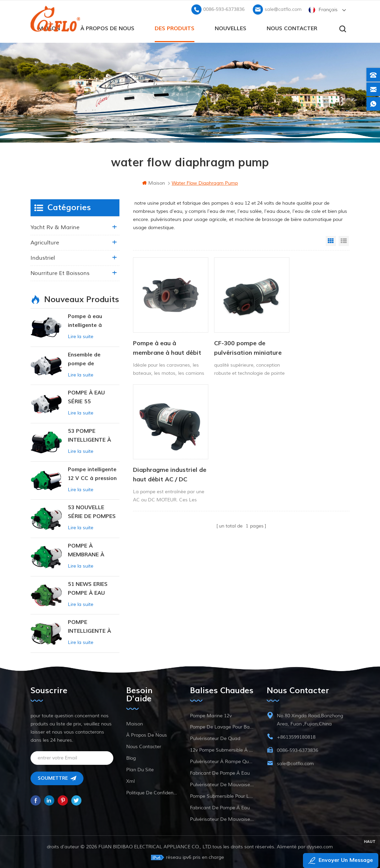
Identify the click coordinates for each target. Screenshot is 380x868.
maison (154, 182)
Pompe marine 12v (211, 715)
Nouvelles (231, 27)
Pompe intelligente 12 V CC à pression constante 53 (92, 474)
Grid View (331, 240)
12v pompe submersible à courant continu (222, 749)
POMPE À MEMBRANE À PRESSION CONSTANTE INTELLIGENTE (87, 550)
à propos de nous (107, 27)
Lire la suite (81, 336)
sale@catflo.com (283, 9)
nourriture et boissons (60, 273)
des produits (175, 27)
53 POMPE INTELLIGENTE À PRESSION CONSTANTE (89, 435)
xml (130, 781)
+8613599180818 (296, 736)
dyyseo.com (320, 846)
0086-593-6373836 (224, 9)
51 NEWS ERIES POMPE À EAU (88, 588)
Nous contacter (292, 27)
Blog (131, 758)
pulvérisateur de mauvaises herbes (222, 784)
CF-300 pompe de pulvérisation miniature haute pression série (232, 340)
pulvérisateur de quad (215, 738)
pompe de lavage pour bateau (222, 726)
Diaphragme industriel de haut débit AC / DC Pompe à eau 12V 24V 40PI (311, 340)
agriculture (45, 242)
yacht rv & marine (55, 227)
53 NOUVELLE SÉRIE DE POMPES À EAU (92, 512)
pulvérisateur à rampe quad (222, 761)
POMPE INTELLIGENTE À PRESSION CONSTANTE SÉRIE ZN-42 (93, 626)
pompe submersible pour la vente (222, 796)
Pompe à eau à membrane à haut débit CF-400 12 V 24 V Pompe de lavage (164, 340)
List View (344, 240)
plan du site (140, 769)
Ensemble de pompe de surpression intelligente (84, 359)
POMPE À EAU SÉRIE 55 (86, 396)
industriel (43, 257)
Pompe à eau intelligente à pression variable (90, 321)
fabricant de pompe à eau (220, 772)
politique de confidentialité (152, 792)
